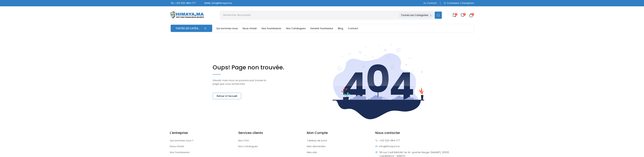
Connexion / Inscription (459, 3)
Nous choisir (250, 28)
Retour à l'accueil (227, 96)
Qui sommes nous (227, 28)
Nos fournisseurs (271, 28)
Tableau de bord (317, 140)
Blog (341, 28)
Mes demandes (316, 146)
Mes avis (312, 152)
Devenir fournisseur (322, 28)
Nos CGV (244, 140)
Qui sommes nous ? (182, 140)
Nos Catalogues (296, 28)
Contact (430, 3)
